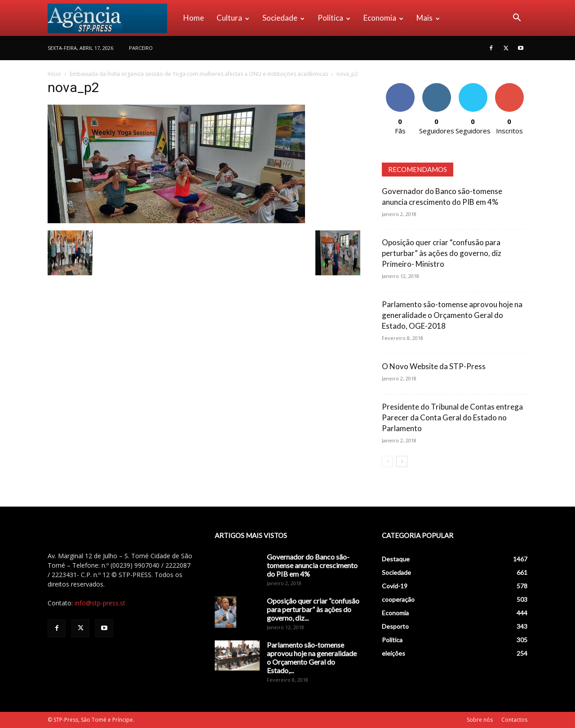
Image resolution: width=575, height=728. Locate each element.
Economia (383, 18)
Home (194, 18)
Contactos (514, 720)
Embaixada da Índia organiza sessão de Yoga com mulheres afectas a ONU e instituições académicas (199, 74)
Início (54, 74)
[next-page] (402, 461)
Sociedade (283, 18)
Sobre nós (480, 720)
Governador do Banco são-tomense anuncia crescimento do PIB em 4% (312, 565)
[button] (517, 19)
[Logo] (112, 18)
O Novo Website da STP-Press (434, 366)
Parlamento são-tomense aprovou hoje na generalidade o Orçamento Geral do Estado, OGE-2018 (452, 315)
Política (334, 18)
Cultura (233, 18)
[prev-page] (387, 461)
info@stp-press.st (100, 603)
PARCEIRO (141, 48)
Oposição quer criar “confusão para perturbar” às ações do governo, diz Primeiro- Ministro (442, 253)
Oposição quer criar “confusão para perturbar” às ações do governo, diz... (313, 609)
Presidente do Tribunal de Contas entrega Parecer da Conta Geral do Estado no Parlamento (452, 417)
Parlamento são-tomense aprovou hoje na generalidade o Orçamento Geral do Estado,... (312, 657)
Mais (428, 18)
